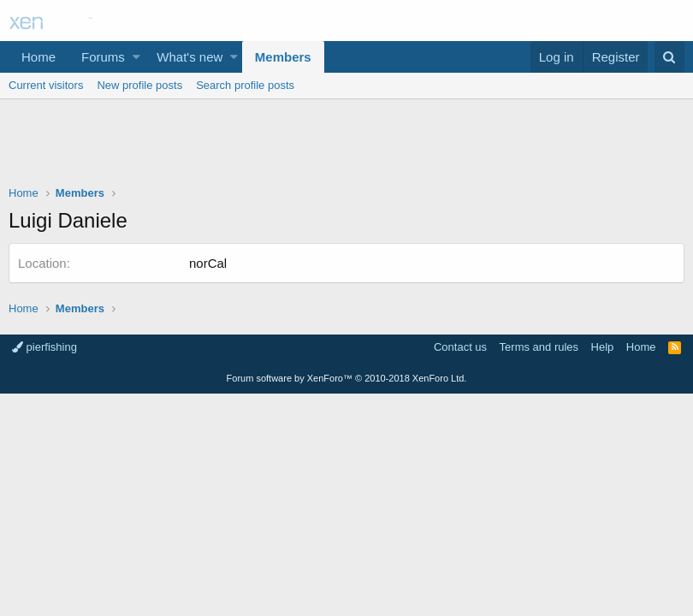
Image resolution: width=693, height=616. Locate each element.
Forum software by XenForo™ (347, 378)
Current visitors (46, 85)
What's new (190, 57)
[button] (136, 57)
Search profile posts (245, 85)
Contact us (460, 347)
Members (283, 57)
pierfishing (44, 347)
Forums (103, 57)
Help (603, 347)
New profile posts (139, 85)
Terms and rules (539, 347)
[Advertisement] (346, 146)
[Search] (669, 57)
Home (38, 57)
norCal (208, 263)
